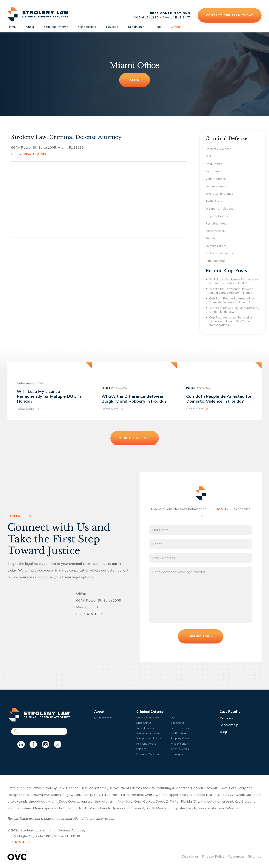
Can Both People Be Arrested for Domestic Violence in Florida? (232, 300)
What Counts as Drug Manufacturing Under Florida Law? (234, 310)
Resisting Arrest (217, 223)
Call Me (135, 80)
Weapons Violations (219, 208)
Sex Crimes (213, 171)
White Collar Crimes (219, 194)
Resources (236, 856)
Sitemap (255, 856)
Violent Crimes (216, 179)
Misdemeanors (216, 231)
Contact (176, 27)
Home (12, 27)
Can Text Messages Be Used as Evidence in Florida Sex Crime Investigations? (231, 321)
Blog (158, 27)
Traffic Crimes (215, 201)
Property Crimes (217, 216)
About (30, 27)
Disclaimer (190, 856)
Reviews (112, 27)
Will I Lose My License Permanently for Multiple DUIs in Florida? (234, 281)
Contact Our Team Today (230, 15)
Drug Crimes (214, 164)
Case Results (87, 27)
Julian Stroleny (103, 718)
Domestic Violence (218, 149)
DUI (208, 156)
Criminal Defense (56, 27)
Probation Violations (220, 253)
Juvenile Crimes (216, 246)
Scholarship (136, 27)
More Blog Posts (135, 438)
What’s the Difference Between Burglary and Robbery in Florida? (231, 291)
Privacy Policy (213, 856)
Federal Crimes (216, 186)
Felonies (211, 238)
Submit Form (201, 636)
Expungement (215, 261)
